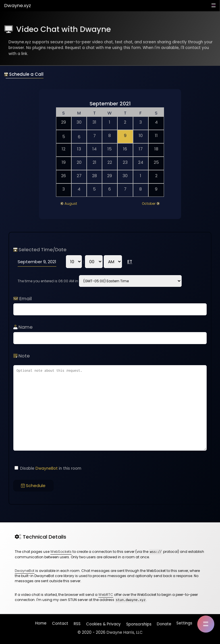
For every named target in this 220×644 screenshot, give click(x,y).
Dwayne (18, 6)
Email (23, 299)
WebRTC (106, 595)
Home (41, 624)
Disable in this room (48, 468)
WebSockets (61, 552)
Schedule (33, 485)
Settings (184, 623)
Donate (164, 623)
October (149, 204)
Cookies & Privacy (103, 623)
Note (22, 356)
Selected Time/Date (40, 250)
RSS (77, 624)
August (71, 204)
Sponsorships (138, 623)
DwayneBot (47, 468)
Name (23, 327)
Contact (60, 624)
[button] (206, 624)
